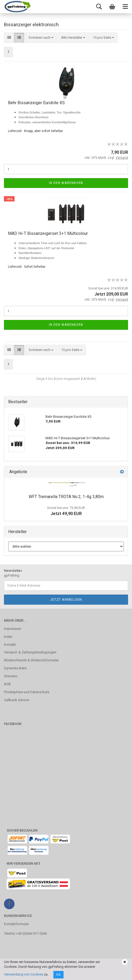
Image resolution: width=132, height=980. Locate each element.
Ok (58, 975)
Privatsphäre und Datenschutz (27, 692)
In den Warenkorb (66, 183)
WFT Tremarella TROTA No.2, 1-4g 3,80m (66, 497)
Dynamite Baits (15, 668)
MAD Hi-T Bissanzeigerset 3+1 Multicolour (48, 233)
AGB (7, 684)
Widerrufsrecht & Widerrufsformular (31, 660)
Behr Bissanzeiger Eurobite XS (36, 103)
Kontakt (10, 645)
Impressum (13, 629)
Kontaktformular (16, 924)
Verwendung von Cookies (24, 974)
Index (8, 637)
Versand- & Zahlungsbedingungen (30, 652)
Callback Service (17, 700)
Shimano (11, 676)
